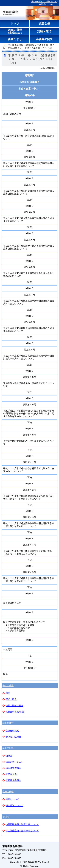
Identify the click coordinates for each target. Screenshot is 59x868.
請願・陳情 (44, 31)
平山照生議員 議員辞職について (22, 831)
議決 (8, 693)
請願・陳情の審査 (14, 705)
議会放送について (14, 805)
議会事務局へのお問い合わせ (44, 2)
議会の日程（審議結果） (15, 31)
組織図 (9, 756)
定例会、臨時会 (13, 737)
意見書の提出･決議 (15, 712)
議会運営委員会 (13, 768)
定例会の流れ (12, 731)
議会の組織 (8, 748)
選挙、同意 (11, 699)
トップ (15, 24)
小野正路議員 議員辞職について (22, 824)
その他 (6, 817)
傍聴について (12, 799)
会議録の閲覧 (44, 39)
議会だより (15, 39)
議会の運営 (8, 723)
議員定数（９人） (14, 762)
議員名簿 (44, 24)
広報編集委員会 (13, 780)
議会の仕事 (8, 685)
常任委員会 (11, 774)
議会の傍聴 (8, 792)
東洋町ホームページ (48, 4)
